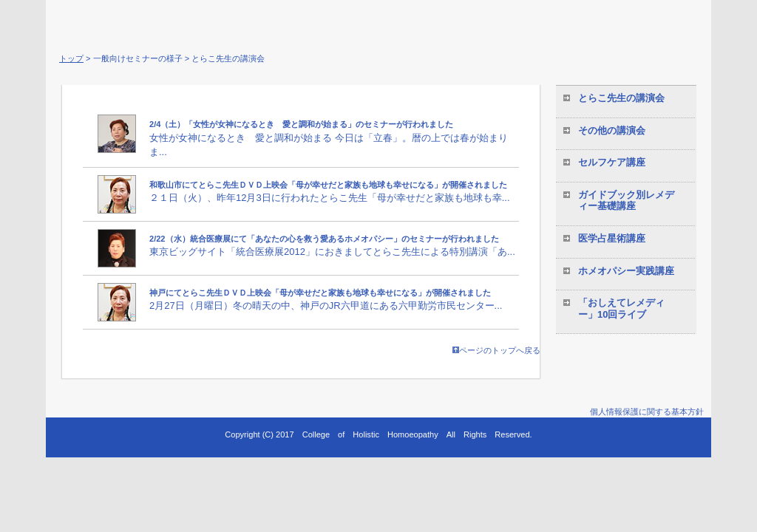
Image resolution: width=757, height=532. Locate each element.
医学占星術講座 (612, 238)
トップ (71, 58)
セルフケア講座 (612, 162)
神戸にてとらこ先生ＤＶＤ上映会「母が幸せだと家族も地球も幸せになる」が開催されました (320, 293)
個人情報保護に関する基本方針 (647, 412)
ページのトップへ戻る (496, 350)
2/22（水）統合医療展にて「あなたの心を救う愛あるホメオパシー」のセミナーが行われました (324, 239)
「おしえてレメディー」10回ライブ (621, 308)
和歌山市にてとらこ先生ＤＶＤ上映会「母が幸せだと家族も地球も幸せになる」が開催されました (328, 185)
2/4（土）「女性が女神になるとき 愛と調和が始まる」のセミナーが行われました (301, 124)
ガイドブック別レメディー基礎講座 (626, 201)
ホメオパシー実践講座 (626, 271)
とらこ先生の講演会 (621, 98)
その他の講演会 (612, 130)
